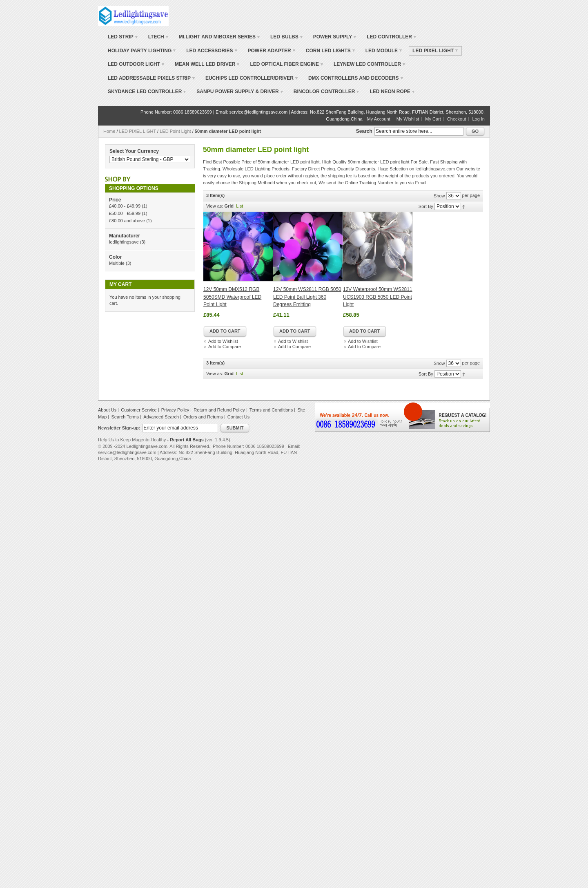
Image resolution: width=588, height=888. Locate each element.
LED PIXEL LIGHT (138, 131)
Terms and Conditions (271, 410)
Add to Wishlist (223, 341)
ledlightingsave (124, 242)
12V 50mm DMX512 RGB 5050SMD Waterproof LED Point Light (232, 297)
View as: (215, 206)
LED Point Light (175, 131)
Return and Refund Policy (219, 410)
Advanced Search (161, 417)
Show (439, 196)
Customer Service (139, 410)
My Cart (433, 119)
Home (109, 131)
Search (364, 131)
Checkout (457, 119)
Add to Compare (225, 347)
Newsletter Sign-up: (119, 428)
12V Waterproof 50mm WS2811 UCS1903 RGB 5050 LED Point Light (378, 297)
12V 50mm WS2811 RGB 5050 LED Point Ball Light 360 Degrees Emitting (307, 297)
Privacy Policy (175, 410)
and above (127, 221)
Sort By (426, 206)
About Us (107, 410)
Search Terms (125, 417)
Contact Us (238, 417)
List (239, 206)
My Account (379, 119)
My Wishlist (408, 119)
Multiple (117, 263)
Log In (478, 119)
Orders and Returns (203, 417)
